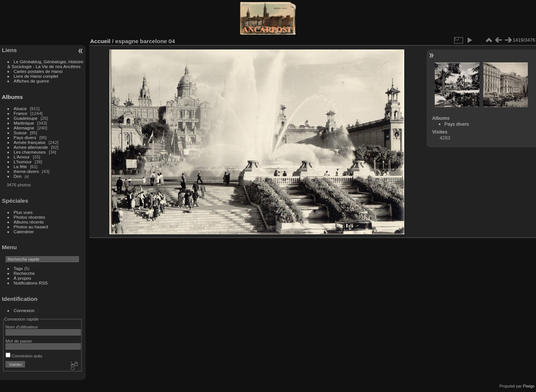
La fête (20, 166)
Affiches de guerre (31, 81)
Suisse (20, 133)
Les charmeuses (30, 152)
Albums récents (29, 222)
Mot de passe (19, 341)
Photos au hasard (31, 227)
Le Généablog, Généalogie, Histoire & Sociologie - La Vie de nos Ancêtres (45, 64)
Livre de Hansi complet (36, 76)
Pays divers (25, 137)
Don (18, 176)
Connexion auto (24, 356)
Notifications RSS (31, 283)
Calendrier (24, 232)
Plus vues (23, 212)
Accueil (100, 41)
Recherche (24, 273)
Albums (12, 97)
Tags (18, 268)
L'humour (23, 162)
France (21, 113)
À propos (23, 278)
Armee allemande (31, 147)
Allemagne (24, 128)
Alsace (20, 108)
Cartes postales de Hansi (38, 71)
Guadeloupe (26, 118)
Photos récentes (30, 217)
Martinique (24, 123)
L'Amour (22, 157)
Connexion (24, 310)
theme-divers (26, 171)
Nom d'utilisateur (22, 327)
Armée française (30, 142)
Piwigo (529, 386)
